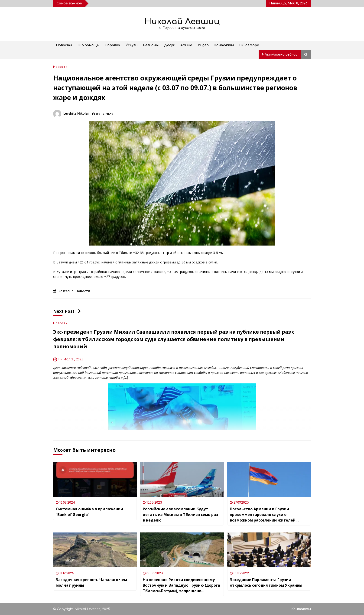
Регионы (151, 45)
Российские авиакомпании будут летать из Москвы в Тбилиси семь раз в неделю (180, 515)
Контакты (224, 45)
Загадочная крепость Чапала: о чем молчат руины (91, 582)
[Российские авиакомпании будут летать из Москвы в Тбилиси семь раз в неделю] (182, 479)
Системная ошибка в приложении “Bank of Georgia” (89, 512)
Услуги (132, 45)
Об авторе (249, 45)
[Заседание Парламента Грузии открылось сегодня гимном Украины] (269, 550)
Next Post (67, 311)
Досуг (169, 45)
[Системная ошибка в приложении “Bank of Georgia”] (95, 479)
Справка (112, 45)
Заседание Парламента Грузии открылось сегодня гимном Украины (266, 582)
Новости (64, 45)
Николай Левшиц (182, 22)
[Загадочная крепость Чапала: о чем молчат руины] (95, 550)
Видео (203, 45)
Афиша (186, 45)
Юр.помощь (88, 45)
